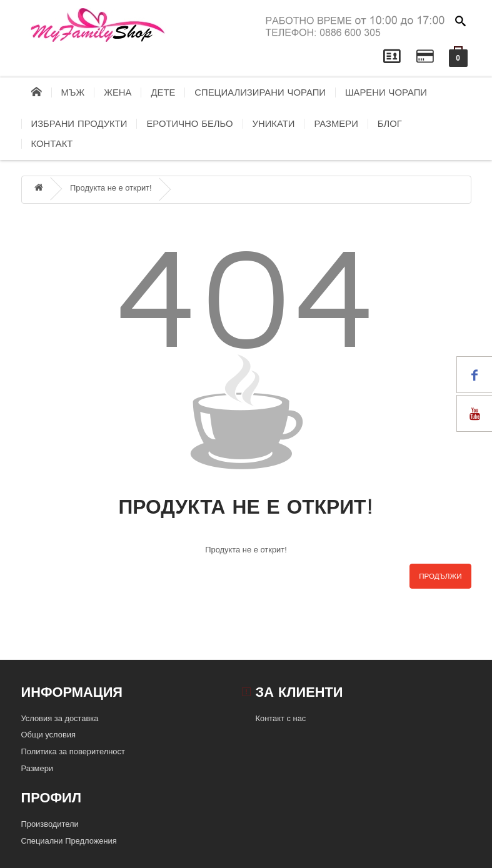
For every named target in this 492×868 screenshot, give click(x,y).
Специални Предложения (69, 841)
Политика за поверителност (73, 751)
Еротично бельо (189, 124)
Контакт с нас (281, 718)
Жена (118, 92)
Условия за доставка (60, 718)
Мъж (73, 92)
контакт (52, 144)
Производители (50, 824)
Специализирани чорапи (260, 92)
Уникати (274, 124)
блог (390, 124)
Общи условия (48, 735)
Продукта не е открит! (111, 188)
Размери (336, 124)
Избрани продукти (79, 124)
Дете (163, 92)
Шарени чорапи (386, 92)
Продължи (440, 576)
